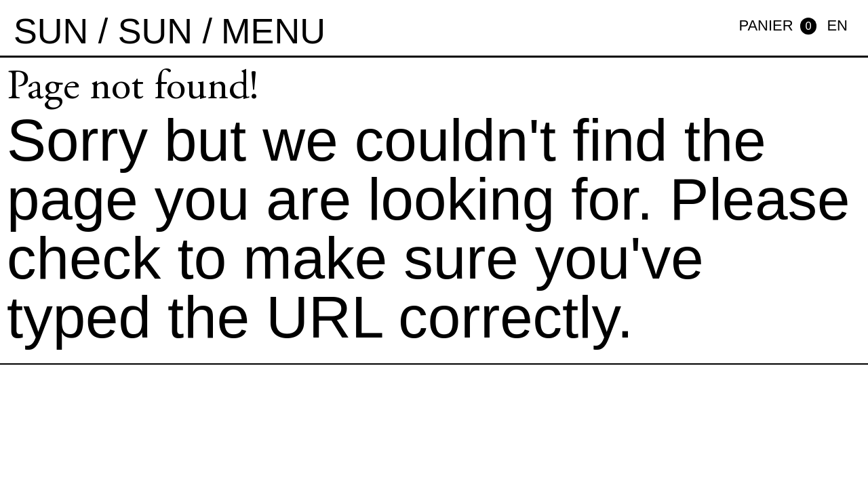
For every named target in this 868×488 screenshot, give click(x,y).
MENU (273, 31)
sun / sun (103, 31)
